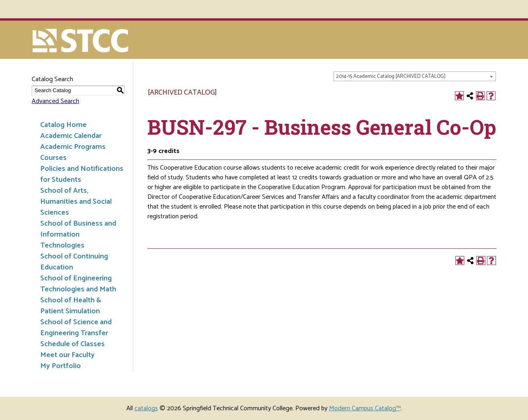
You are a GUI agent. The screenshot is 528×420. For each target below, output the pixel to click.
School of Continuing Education (74, 262)
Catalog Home (63, 125)
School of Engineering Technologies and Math (78, 284)
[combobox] (415, 76)
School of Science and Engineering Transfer (76, 328)
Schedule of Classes (72, 344)
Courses (53, 158)
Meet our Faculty (67, 355)
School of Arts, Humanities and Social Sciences (76, 202)
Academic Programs (73, 147)
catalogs (146, 408)
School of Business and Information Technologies (78, 235)
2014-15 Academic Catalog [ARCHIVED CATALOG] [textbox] (391, 76)
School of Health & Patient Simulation (71, 306)
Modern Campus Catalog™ (365, 408)
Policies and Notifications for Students (82, 174)
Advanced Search (55, 101)
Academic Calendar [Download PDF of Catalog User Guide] (71, 136)
